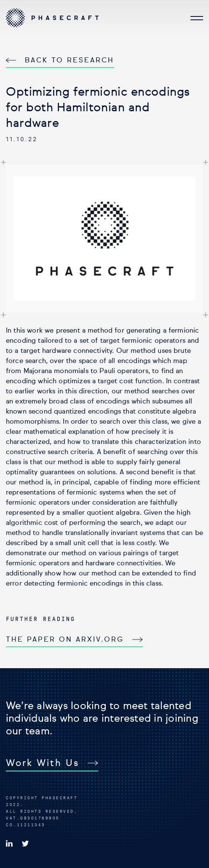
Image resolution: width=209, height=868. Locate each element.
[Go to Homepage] (52, 18)
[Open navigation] (197, 18)
